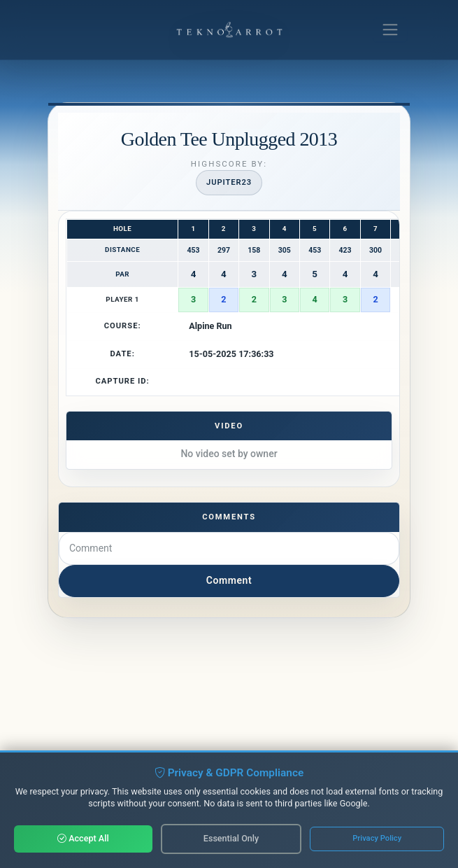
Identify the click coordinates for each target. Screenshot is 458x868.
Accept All (83, 838)
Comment (229, 580)
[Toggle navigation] (390, 30)
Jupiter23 (229, 182)
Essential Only (231, 838)
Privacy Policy (377, 838)
